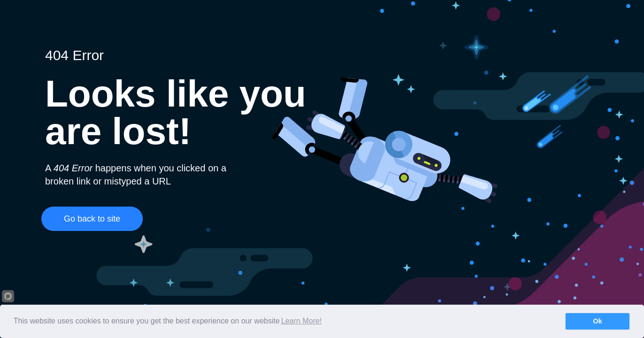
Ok (598, 321)
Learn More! (302, 321)
